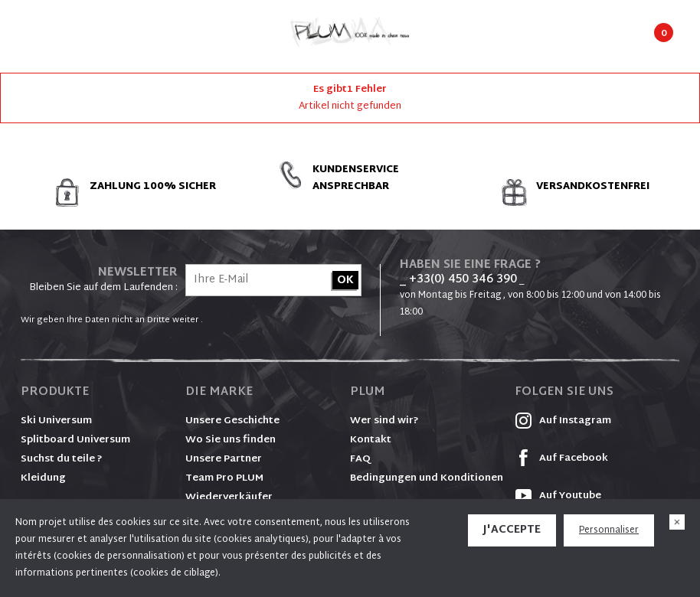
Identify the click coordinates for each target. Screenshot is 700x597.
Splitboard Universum (75, 440)
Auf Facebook (561, 458)
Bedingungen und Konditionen (427, 478)
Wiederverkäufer (229, 497)
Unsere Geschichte (232, 421)
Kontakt (371, 440)
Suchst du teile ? (62, 459)
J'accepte (512, 530)
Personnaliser (609, 530)
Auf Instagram (563, 421)
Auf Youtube (558, 496)
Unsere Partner (224, 459)
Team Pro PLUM (224, 478)
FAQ (360, 459)
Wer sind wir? (384, 421)
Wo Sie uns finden (231, 440)
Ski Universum (56, 421)
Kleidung (43, 478)
